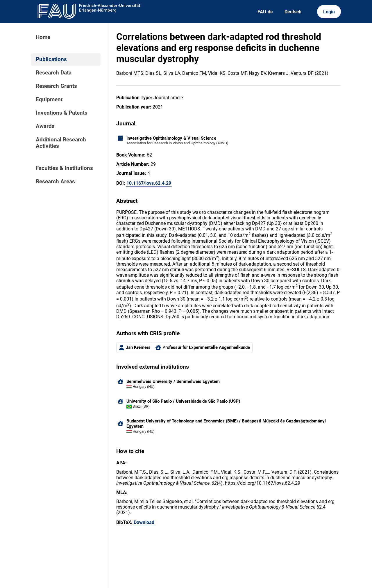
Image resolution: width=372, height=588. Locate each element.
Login (329, 12)
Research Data (54, 73)
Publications (51, 59)
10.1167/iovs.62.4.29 (149, 183)
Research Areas (55, 182)
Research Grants (56, 86)
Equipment (49, 100)
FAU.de (265, 12)
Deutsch (293, 12)
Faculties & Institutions (64, 168)
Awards (45, 126)
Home (43, 37)
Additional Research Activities (61, 143)
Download (144, 522)
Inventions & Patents (62, 113)
